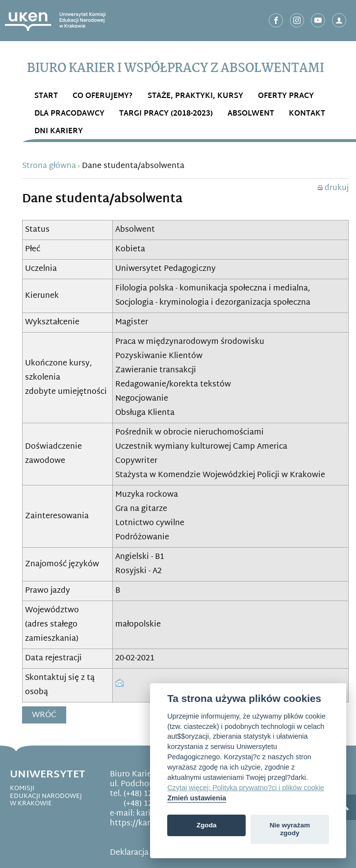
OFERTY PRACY (286, 96)
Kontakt (307, 114)
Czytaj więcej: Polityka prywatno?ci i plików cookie (246, 788)
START (46, 96)
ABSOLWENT (251, 114)
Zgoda (207, 825)
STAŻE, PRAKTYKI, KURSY (195, 96)
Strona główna (49, 166)
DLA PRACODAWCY (69, 114)
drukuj (333, 188)
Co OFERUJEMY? (103, 96)
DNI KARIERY (59, 132)
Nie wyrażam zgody (290, 829)
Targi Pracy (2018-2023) (166, 114)
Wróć (44, 715)
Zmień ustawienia (197, 798)
